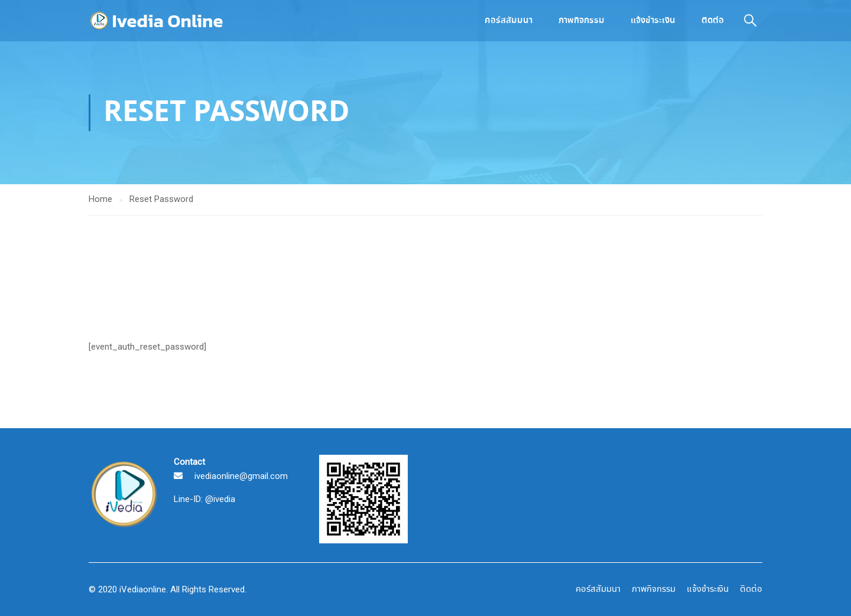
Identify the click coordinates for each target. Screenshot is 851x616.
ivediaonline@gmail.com (241, 476)
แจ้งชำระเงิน (653, 21)
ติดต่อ (713, 21)
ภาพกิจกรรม (582, 21)
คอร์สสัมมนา (509, 21)
